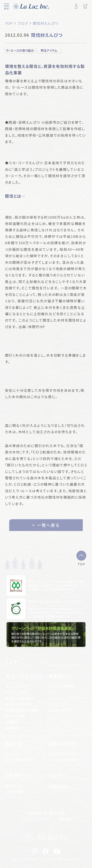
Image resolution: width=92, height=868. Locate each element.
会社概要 (12, 728)
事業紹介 (58, 676)
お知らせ (57, 786)
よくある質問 (14, 792)
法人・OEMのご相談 (63, 760)
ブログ (55, 775)
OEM (52, 692)
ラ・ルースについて (24, 676)
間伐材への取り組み (20, 698)
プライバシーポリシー (36, 819)
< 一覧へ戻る (46, 525)
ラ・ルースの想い (17, 692)
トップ (11, 662)
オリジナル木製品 (61, 686)
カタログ (11, 754)
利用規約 (65, 819)
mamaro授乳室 (60, 710)
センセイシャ (58, 704)
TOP (81, 564)
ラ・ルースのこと (17, 686)
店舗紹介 (12, 722)
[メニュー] (7, 6)
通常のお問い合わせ (63, 754)
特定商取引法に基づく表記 (46, 813)
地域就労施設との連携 (21, 710)
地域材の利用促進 (18, 704)
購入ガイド (13, 786)
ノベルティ (56, 698)
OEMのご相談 (15, 716)
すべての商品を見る (19, 760)
